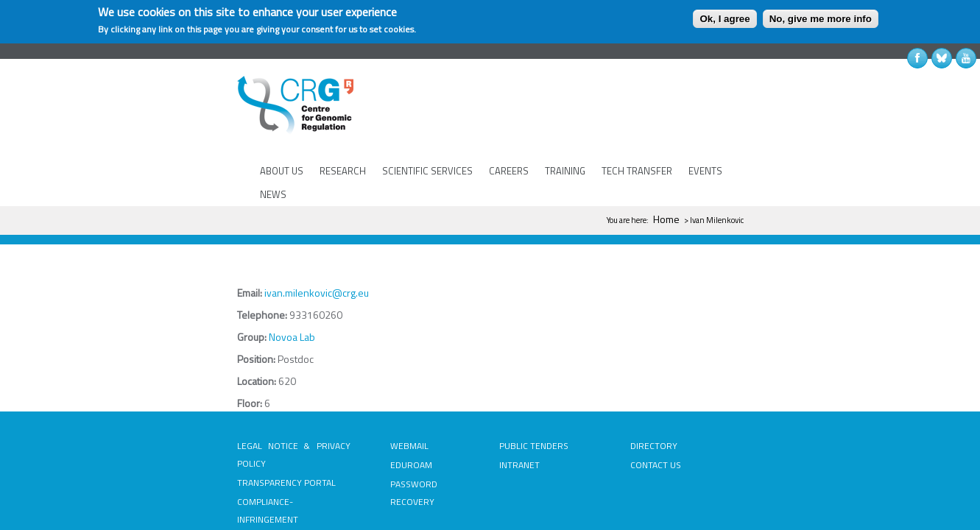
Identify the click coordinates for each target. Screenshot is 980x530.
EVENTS (703, 124)
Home (785, 153)
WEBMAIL (350, 379)
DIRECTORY (712, 379)
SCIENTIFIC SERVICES (425, 124)
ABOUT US (279, 124)
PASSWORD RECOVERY (377, 418)
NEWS (750, 124)
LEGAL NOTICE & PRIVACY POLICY (185, 379)
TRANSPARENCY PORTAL (168, 399)
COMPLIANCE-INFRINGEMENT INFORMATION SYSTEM (177, 427)
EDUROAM (352, 399)
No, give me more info (821, 19)
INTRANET (519, 399)
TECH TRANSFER (635, 124)
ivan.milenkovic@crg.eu (198, 226)
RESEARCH (341, 124)
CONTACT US (714, 399)
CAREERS (507, 124)
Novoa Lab (173, 271)
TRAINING (563, 124)
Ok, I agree (725, 19)
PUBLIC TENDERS (533, 379)
